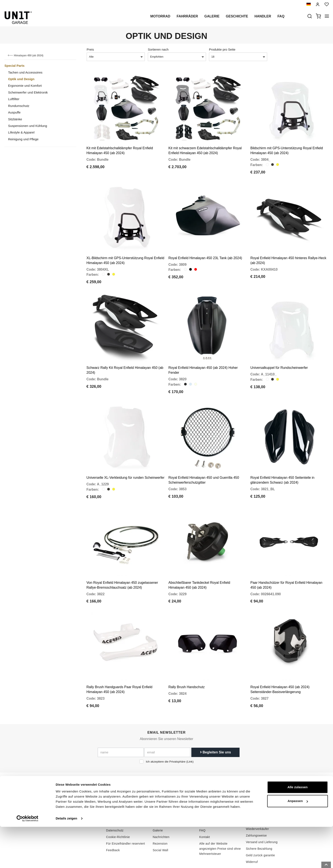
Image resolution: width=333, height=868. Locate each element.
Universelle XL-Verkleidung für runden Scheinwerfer (125, 461)
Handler (263, 16)
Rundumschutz (19, 106)
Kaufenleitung (209, 793)
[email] (167, 728)
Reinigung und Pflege (23, 139)
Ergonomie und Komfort (25, 86)
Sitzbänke (15, 119)
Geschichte (237, 16)
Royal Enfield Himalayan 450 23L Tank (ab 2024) (205, 250)
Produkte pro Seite (222, 49)
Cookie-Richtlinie (118, 813)
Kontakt (205, 813)
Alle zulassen (297, 828)
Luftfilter (14, 99)
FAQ (202, 806)
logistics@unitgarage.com (70, 793)
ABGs (250, 793)
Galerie (212, 16)
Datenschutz (115, 806)
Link (190, 737)
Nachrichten (161, 813)
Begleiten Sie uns (216, 728)
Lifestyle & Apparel (21, 132)
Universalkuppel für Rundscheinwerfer (279, 356)
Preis (90, 49)
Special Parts (14, 66)
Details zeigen (66, 860)
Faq (281, 16)
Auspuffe (14, 112)
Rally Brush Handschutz (187, 663)
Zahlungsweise (256, 811)
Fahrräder (187, 16)
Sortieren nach (158, 49)
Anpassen (298, 842)
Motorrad (160, 16)
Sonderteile (161, 800)
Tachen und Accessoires (25, 72)
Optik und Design (21, 79)
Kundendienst (209, 800)
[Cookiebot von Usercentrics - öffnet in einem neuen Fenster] (28, 860)
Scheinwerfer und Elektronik (28, 92)
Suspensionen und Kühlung (28, 126)
